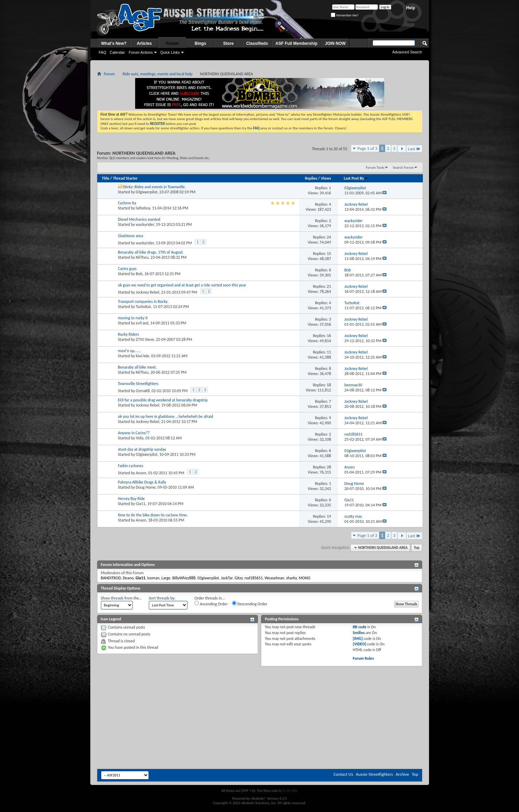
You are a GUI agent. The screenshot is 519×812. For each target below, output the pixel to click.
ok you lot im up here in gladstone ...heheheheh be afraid (166, 416)
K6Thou (142, 257)
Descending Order (250, 604)
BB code (360, 627)
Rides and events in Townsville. (160, 187)
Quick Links (170, 52)
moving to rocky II (133, 318)
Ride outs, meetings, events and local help (157, 74)
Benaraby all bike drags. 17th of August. (151, 252)
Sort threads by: (162, 598)
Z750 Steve (145, 339)
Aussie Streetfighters (374, 774)
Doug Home (146, 487)
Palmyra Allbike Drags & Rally (142, 482)
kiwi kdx (142, 356)
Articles (144, 43)
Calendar (118, 52)
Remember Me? (345, 15)
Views (326, 178)
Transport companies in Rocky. (143, 301)
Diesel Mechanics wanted (139, 219)
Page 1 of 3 (367, 148)
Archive (402, 774)
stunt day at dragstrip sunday (142, 449)
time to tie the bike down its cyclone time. (153, 515)
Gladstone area (131, 236)
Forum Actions (141, 52)
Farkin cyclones (131, 466)
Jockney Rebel (147, 292)
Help (411, 8)
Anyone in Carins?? (134, 433)
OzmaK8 (143, 391)
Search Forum (403, 167)
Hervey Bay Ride (132, 499)
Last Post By (356, 178)
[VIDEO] (359, 644)
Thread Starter (125, 178)
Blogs (200, 43)
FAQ (103, 52)
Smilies (359, 633)
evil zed (142, 323)
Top (417, 548)
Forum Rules (363, 658)
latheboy (143, 208)
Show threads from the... (122, 598)
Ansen (141, 473)
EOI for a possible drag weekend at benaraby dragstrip (163, 400)
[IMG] (358, 639)
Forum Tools (375, 167)
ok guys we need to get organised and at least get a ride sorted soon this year (182, 285)
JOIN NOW (335, 43)
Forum (172, 43)
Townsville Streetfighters (138, 384)
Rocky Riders (129, 334)
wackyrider (145, 224)
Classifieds (257, 43)
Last (414, 149)
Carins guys (127, 269)
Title (106, 178)
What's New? (114, 43)
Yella (140, 438)
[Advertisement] (260, 687)
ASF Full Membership (296, 43)
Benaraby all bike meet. (138, 367)
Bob (139, 274)
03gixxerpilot (147, 192)
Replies (311, 178)
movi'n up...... (129, 351)
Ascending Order (211, 604)
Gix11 (141, 504)
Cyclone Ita (127, 203)
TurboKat (143, 307)
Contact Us (343, 774)
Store (228, 43)
